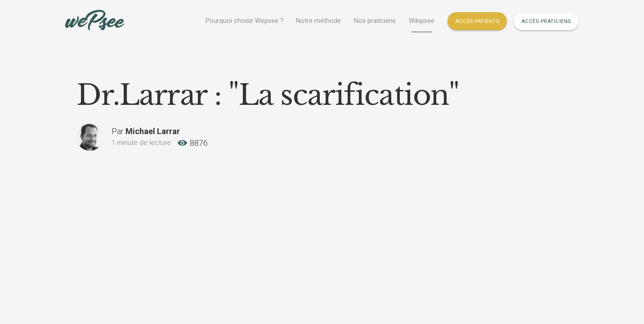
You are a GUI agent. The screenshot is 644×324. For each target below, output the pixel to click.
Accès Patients (477, 21)
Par (146, 131)
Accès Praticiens (546, 21)
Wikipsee (422, 21)
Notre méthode (318, 21)
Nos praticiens (375, 21)
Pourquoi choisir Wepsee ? (244, 21)
